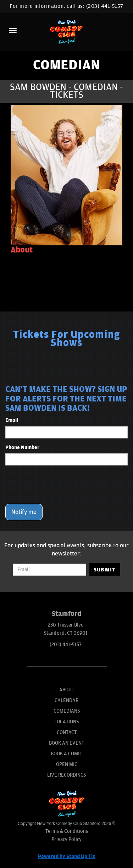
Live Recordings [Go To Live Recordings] (66, 775)
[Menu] (13, 31)
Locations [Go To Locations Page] (66, 722)
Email (12, 420)
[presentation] (59, 485)
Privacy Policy (66, 839)
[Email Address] (49, 570)
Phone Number (22, 448)
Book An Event (66, 743)
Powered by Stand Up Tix (67, 856)
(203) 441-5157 (105, 6)
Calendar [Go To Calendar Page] (66, 700)
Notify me (24, 512)
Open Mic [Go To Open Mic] (67, 764)
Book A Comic (66, 754)
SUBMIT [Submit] (105, 570)
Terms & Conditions (67, 831)
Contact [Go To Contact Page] (67, 732)
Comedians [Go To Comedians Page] (67, 711)
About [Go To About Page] (67, 690)
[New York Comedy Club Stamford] (67, 31)
